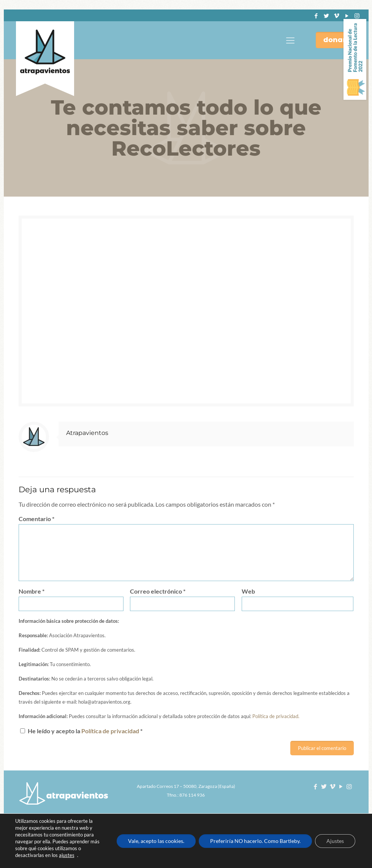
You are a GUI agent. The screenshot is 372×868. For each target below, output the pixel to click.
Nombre (32, 591)
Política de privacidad (111, 731)
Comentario (36, 519)
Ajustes (335, 841)
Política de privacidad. (276, 716)
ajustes (67, 855)
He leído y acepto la (81, 731)
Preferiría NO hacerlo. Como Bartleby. (255, 841)
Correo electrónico (158, 591)
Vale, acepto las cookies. (156, 841)
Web (248, 591)
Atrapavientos (87, 433)
